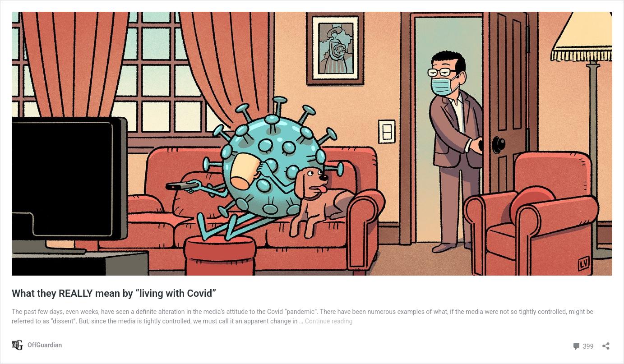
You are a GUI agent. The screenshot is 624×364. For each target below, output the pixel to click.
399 (583, 345)
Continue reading (329, 321)
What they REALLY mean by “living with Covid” (114, 293)
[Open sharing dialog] (606, 343)
